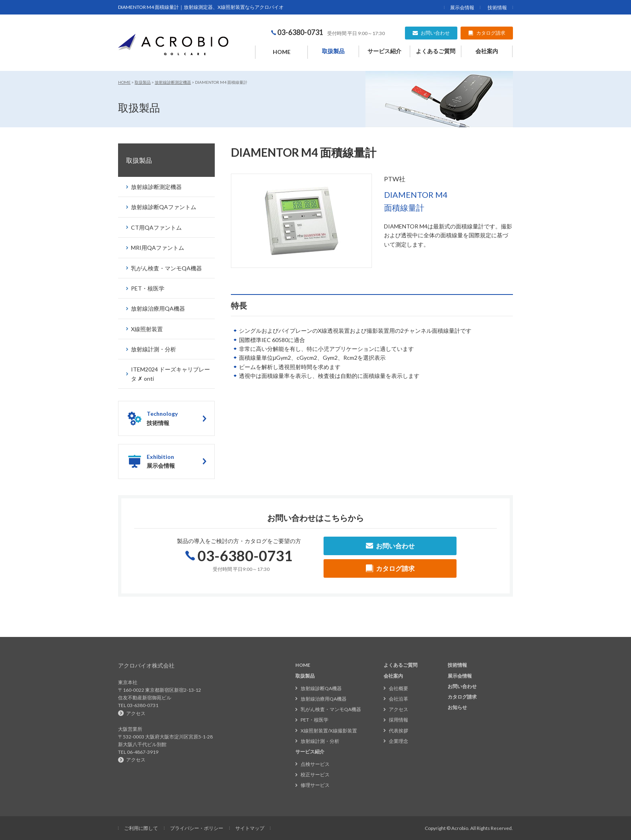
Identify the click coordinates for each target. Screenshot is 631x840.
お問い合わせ (462, 686)
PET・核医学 (148, 288)
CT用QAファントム (156, 227)
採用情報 (399, 720)
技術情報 (497, 7)
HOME (282, 52)
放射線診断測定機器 (173, 82)
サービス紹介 (384, 51)
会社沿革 (399, 699)
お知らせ (457, 707)
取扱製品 (333, 51)
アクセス (136, 713)
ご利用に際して (141, 828)
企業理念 (399, 741)
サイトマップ (250, 828)
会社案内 (487, 51)
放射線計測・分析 (154, 349)
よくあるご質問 (436, 51)
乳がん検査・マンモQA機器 (166, 268)
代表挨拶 (399, 731)
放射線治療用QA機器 (158, 308)
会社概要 (399, 688)
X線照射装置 (147, 329)
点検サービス (315, 764)
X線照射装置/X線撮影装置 (329, 731)
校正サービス (315, 775)
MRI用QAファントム (158, 248)
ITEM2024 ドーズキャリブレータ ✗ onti (170, 374)
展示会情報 (462, 7)
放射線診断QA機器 (321, 688)
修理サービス (315, 785)
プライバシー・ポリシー (197, 828)
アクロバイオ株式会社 (146, 665)
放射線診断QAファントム (164, 207)
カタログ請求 (462, 697)
